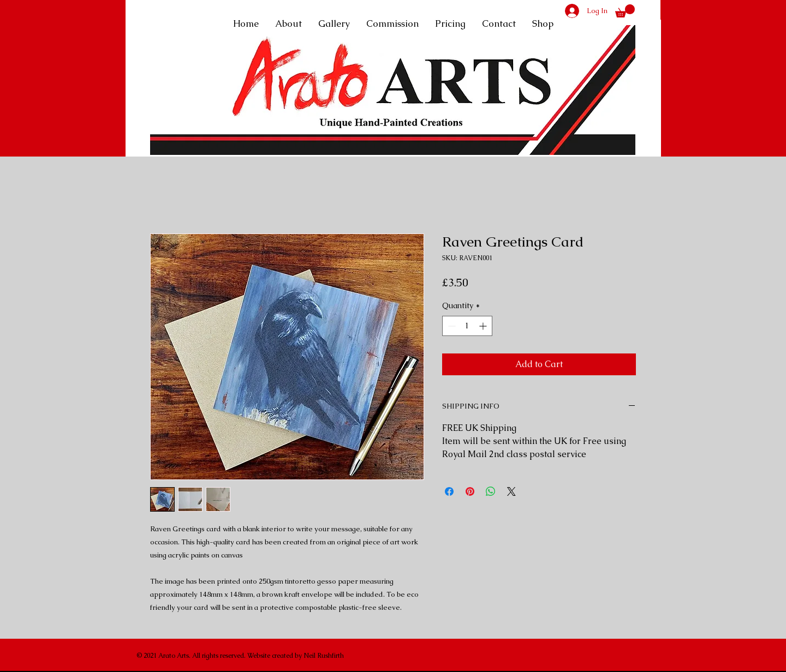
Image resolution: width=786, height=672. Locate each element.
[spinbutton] (467, 326)
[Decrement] (451, 326)
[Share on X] (511, 491)
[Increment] (484, 326)
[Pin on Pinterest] (470, 491)
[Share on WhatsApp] (491, 491)
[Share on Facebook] (449, 491)
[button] (625, 11)
